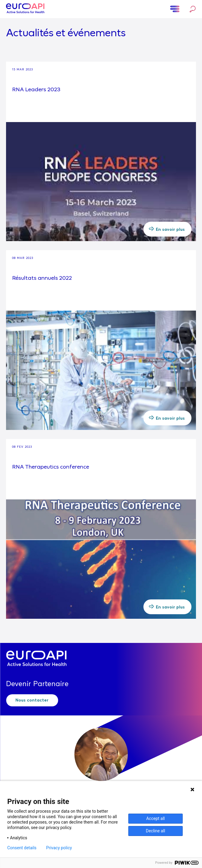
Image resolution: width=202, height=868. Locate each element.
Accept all (156, 818)
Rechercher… (193, 9)
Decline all (156, 831)
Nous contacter (32, 700)
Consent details (22, 848)
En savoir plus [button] (167, 229)
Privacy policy (59, 848)
